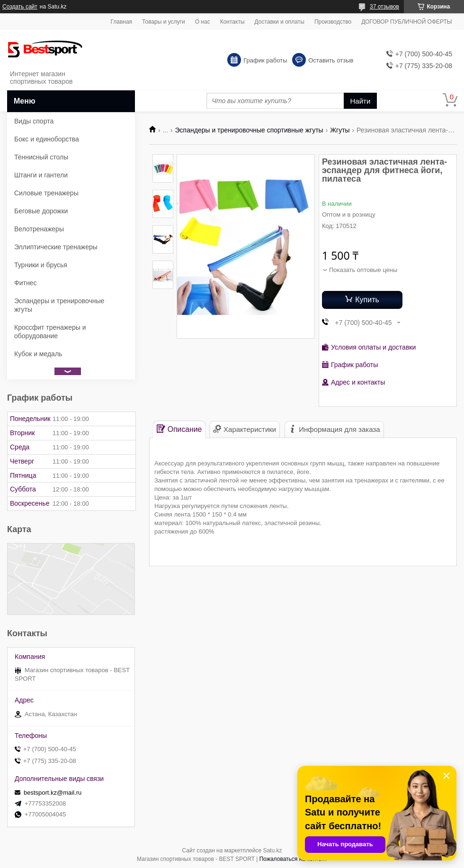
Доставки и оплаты (280, 22)
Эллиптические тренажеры (56, 247)
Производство (333, 22)
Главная (121, 22)
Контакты (232, 22)
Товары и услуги (164, 22)
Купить (367, 300)
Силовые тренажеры (46, 193)
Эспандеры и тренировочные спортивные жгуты (249, 130)
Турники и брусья (41, 265)
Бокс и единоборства (47, 139)
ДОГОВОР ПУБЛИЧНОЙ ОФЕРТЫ (406, 22)
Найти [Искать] (361, 101)
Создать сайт (20, 7)
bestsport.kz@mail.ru (53, 793)
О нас (203, 22)
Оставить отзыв (331, 60)
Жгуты (340, 130)
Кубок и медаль (38, 354)
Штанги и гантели (41, 175)
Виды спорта (34, 121)
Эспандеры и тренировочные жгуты (59, 305)
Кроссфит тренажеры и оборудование (50, 332)
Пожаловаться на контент (293, 859)
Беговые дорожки (41, 211)
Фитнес (25, 283)
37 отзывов (384, 7)
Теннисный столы (41, 157)
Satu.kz (272, 850)
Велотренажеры (39, 229)
